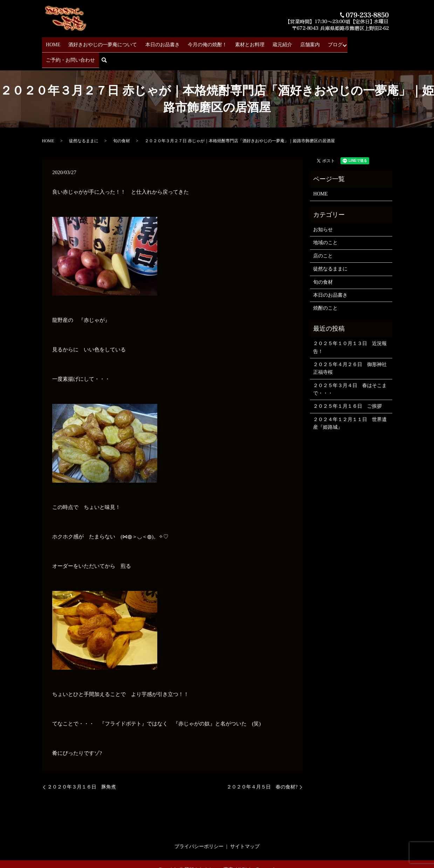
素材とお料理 (237, 42)
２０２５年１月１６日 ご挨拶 (347, 387)
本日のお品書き (157, 42)
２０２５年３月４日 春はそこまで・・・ (350, 369)
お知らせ (323, 210)
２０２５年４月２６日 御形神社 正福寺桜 (351, 348)
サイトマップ (245, 826)
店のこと (323, 236)
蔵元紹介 (267, 42)
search (389, 43)
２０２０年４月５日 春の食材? (262, 767)
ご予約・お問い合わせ (353, 42)
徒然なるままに (84, 121)
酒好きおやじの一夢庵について (100, 42)
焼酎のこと (325, 288)
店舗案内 (291, 42)
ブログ (314, 42)
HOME (53, 42)
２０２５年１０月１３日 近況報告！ (350, 327)
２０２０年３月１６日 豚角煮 (82, 767)
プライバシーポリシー (199, 826)
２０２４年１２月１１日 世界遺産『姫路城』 (350, 403)
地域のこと (325, 223)
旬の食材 (122, 121)
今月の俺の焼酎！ (198, 42)
